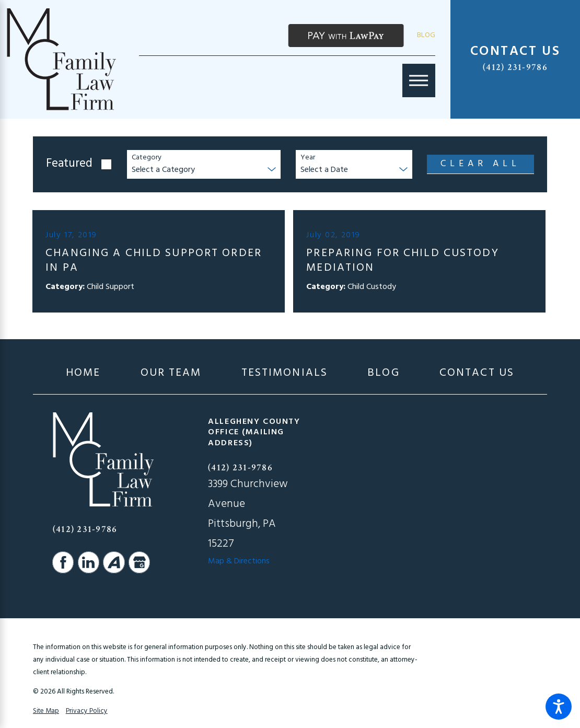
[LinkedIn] (89, 562)
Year (308, 158)
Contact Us (477, 374)
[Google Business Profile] (140, 562)
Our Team (171, 374)
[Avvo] (114, 562)
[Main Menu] (419, 80)
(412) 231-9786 (515, 67)
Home (83, 374)
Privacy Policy (87, 711)
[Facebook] (63, 562)
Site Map (46, 711)
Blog (426, 35)
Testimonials (285, 374)
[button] (559, 707)
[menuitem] (83, 374)
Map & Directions (239, 561)
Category (147, 158)
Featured (69, 164)
